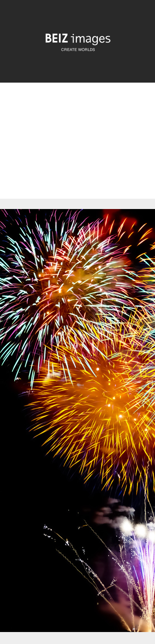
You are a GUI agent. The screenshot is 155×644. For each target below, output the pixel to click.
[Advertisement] (77, 148)
